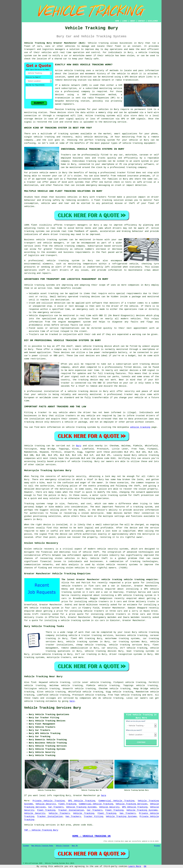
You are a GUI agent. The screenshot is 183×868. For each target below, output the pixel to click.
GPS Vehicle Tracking (82, 801)
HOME (117, 21)
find (33, 682)
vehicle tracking (140, 427)
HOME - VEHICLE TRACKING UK (91, 836)
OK (145, 866)
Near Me (75, 846)
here (72, 701)
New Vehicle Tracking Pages (42, 846)
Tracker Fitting (93, 816)
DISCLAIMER (153, 21)
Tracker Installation (71, 810)
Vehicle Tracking (84, 813)
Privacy (157, 846)
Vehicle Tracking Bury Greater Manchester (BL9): (55, 43)
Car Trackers (56, 807)
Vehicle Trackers (59, 813)
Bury (79, 446)
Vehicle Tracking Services (132, 804)
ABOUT (133, 21)
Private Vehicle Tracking (49, 801)
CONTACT (142, 21)
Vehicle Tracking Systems (81, 807)
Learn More (135, 866)
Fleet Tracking (67, 804)
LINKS (125, 21)
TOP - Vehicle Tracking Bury (41, 830)
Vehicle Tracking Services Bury (53, 708)
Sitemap (26, 846)
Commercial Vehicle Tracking (116, 801)
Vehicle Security (46, 804)
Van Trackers (128, 813)
